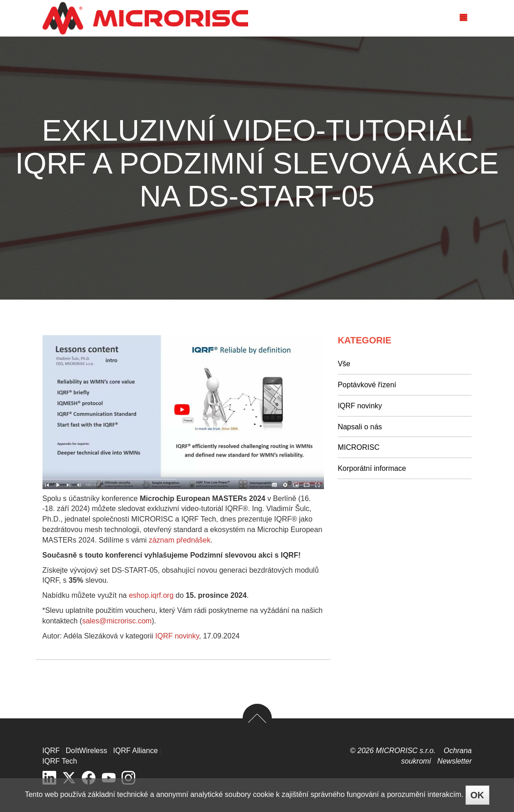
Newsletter (455, 761)
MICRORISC (359, 447)
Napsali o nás (360, 427)
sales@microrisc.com (117, 621)
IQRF (51, 751)
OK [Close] (477, 795)
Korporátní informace (372, 468)
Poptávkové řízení (367, 385)
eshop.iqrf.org (151, 595)
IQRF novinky (177, 636)
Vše (344, 364)
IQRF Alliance (136, 751)
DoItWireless (87, 751)
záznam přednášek (179, 540)
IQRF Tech (60, 761)
